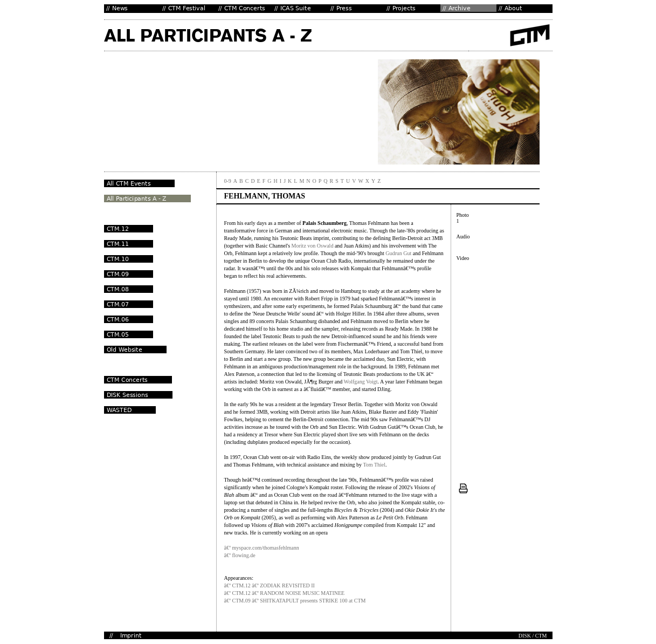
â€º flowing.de (240, 555)
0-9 (228, 181)
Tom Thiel (374, 465)
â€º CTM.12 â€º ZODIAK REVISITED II (270, 585)
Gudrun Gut (398, 253)
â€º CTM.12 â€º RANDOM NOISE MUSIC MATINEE (285, 593)
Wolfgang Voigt (361, 382)
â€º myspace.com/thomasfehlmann (262, 548)
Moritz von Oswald (313, 246)
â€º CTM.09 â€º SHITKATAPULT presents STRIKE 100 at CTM (295, 601)
